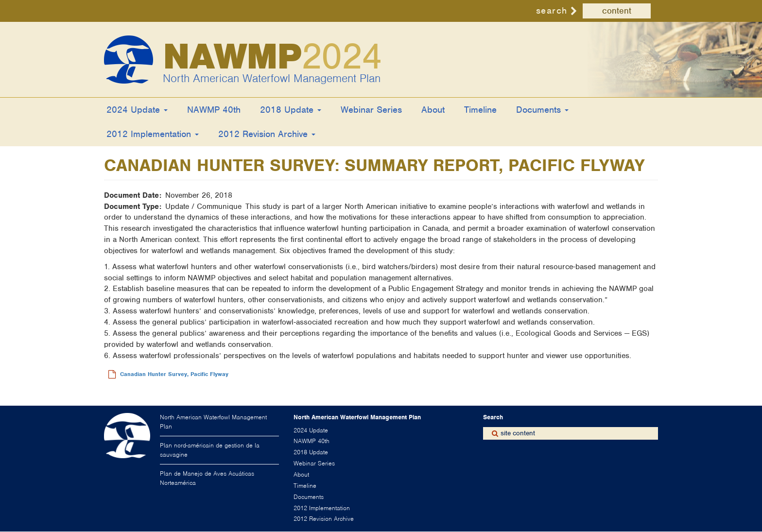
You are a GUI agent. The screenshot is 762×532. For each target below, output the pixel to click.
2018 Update (291, 110)
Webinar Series (371, 110)
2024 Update (137, 110)
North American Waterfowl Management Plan (272, 78)
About (433, 110)
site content (518, 433)
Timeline (480, 110)
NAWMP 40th (214, 110)
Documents (542, 110)
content (617, 11)
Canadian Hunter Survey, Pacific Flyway (174, 374)
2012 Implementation (153, 134)
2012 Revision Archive (267, 134)
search (552, 10)
